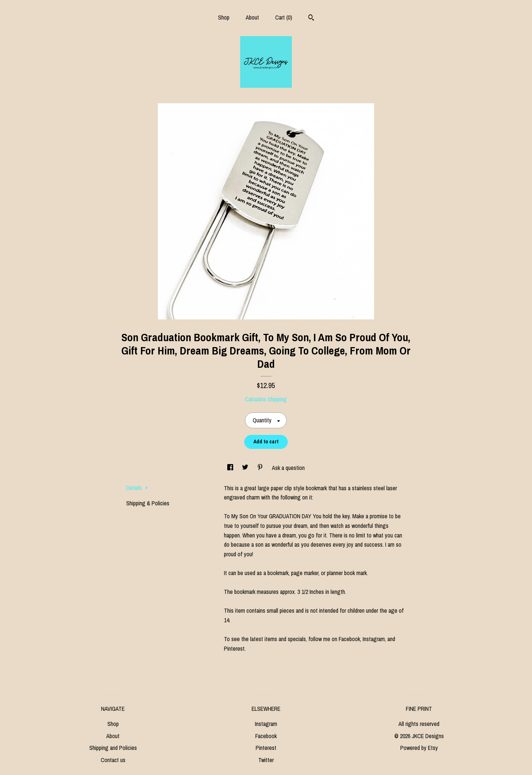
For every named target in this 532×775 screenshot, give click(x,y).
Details (137, 488)
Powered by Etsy (419, 748)
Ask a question (288, 468)
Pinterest (266, 748)
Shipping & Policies (148, 503)
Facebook (266, 736)
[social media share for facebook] (231, 468)
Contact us (113, 760)
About (252, 17)
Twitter (266, 760)
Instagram (266, 724)
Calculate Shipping (266, 399)
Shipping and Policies (113, 748)
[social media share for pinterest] (261, 468)
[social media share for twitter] (246, 468)
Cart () (284, 17)
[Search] (311, 18)
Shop (224, 17)
